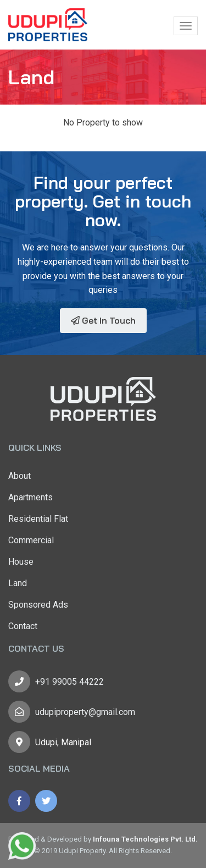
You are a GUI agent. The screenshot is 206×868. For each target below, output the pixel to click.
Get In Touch (103, 320)
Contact (23, 626)
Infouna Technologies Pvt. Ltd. (145, 839)
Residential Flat (38, 519)
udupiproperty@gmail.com (85, 712)
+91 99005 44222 (69, 682)
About (20, 476)
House (21, 562)
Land (18, 583)
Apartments (30, 497)
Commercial (31, 540)
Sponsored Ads (38, 605)
